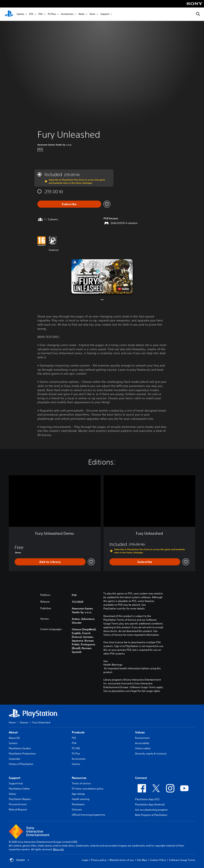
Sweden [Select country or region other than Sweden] (20, 860)
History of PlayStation (21, 764)
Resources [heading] (79, 778)
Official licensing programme (88, 815)
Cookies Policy (158, 860)
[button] (102, 276)
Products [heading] (78, 732)
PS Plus (52, 14)
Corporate (14, 759)
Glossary (77, 809)
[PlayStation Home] (9, 14)
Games (20, 14)
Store (92, 14)
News (81, 14)
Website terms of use (122, 860)
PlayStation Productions (22, 754)
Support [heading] (15, 778)
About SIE (14, 738)
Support (105, 14)
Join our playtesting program (151, 810)
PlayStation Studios (20, 748)
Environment (142, 738)
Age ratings (78, 794)
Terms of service (81, 783)
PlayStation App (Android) (150, 804)
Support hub (16, 783)
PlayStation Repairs (20, 799)
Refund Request (18, 809)
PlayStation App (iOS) (147, 799)
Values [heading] (140, 732)
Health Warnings (113, 665)
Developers (78, 804)
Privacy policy (99, 860)
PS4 (41, 14)
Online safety (143, 748)
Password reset (18, 804)
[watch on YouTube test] (123, 289)
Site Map (142, 860)
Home (12, 722)
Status (12, 794)
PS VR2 (76, 748)
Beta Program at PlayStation (151, 815)
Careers (13, 743)
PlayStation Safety (19, 789)
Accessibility (142, 743)
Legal (85, 860)
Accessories (67, 14)
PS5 (31, 14)
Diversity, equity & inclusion (151, 754)
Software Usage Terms (182, 860)
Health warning (81, 799)
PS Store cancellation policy (88, 789)
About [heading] (13, 732)
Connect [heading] (141, 778)
